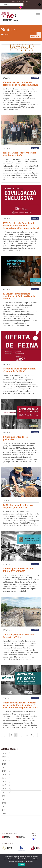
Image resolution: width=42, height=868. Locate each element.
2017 (4, 785)
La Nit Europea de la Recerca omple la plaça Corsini (18, 506)
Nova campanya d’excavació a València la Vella (19, 636)
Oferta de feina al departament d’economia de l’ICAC (20, 370)
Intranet (26, 2)
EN (35, 5)
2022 (4, 767)
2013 (4, 799)
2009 (4, 814)
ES (31, 5)
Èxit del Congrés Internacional (19, 154)
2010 (4, 810)
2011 (4, 806)
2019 (4, 778)
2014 (4, 796)
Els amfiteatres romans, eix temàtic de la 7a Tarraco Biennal (20, 84)
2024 (4, 760)
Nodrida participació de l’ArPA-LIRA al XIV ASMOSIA (20, 570)
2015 (4, 792)
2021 (4, 771)
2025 (4, 757)
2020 (4, 775)
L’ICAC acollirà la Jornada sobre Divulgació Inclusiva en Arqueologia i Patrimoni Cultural (21, 226)
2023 (4, 764)
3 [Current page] (16, 735)
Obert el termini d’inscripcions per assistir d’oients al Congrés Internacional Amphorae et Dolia (21, 705)
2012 (4, 803)
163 (31, 735)
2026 (4, 753)
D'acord (22, 865)
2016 (4, 789)
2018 (4, 782)
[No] (39, 861)
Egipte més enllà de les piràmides (15, 438)
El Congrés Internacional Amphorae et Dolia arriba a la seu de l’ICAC (19, 296)
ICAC (17, 17)
